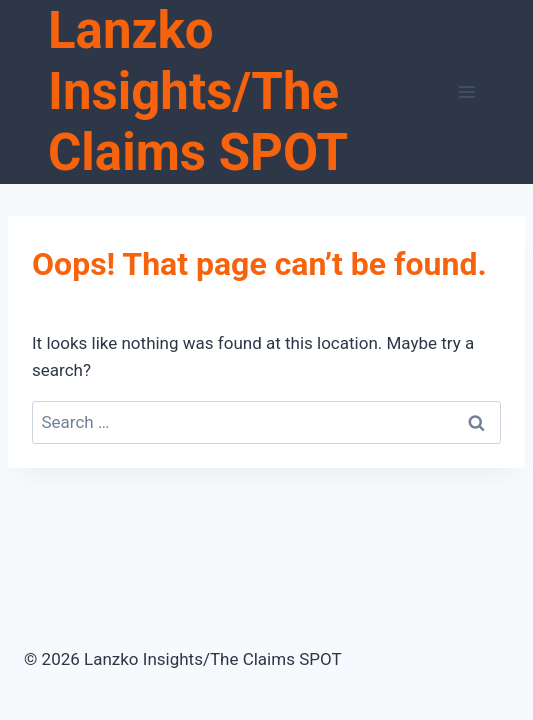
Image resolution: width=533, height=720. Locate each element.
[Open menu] (466, 91)
